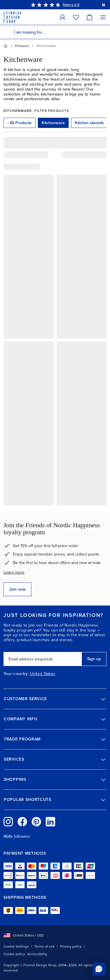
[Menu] (103, 17)
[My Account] (62, 17)
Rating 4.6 (71, 5)
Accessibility (37, 954)
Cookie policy (14, 954)
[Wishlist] (76, 17)
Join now (17, 589)
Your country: (16, 674)
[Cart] (89, 17)
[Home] (6, 46)
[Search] (7, 32)
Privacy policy (71, 946)
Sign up (94, 659)
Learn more (14, 572)
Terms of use (44, 946)
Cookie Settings (16, 946)
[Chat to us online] (99, 969)
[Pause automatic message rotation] (104, 5)
